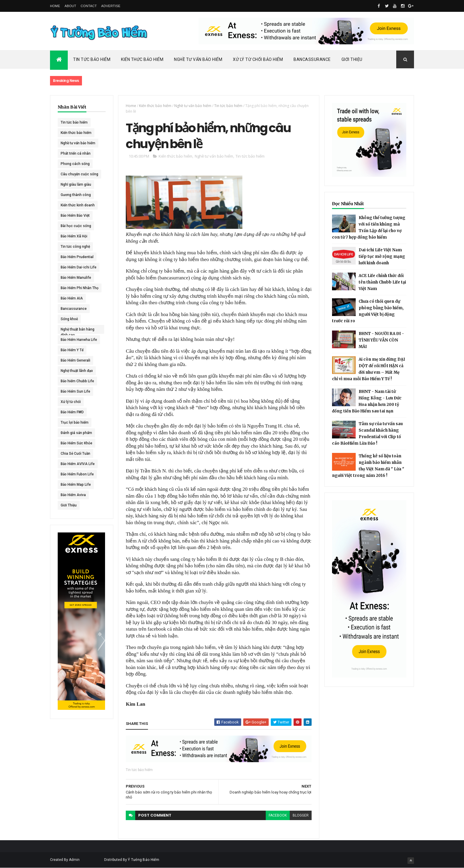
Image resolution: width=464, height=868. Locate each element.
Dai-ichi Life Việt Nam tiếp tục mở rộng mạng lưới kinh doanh (382, 256)
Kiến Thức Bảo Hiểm (142, 59)
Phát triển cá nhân (76, 153)
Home (55, 6)
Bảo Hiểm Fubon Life (77, 474)
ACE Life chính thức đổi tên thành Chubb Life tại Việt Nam (382, 282)
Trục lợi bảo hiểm (75, 422)
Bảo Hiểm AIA (72, 298)
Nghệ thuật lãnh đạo (77, 371)
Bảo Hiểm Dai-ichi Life (79, 267)
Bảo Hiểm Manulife (76, 278)
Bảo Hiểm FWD (72, 412)
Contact (89, 6)
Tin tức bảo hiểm (74, 122)
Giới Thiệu (352, 59)
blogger (301, 815)
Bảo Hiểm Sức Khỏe (76, 443)
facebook (278, 815)
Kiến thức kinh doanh (78, 205)
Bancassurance (312, 59)
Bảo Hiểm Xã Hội (74, 236)
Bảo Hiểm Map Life (76, 485)
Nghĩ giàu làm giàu (76, 184)
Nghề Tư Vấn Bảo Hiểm (198, 59)
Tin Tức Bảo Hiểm (92, 59)
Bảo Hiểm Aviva (73, 495)
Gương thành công (76, 195)
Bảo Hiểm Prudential (77, 257)
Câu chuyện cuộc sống (79, 174)
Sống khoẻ (69, 319)
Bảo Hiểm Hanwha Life (79, 340)
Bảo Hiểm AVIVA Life (78, 464)
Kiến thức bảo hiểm (76, 133)
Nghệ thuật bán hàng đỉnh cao (78, 331)
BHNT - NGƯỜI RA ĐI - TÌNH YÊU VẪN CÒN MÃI (381, 340)
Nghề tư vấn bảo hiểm (78, 143)
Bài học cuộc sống (76, 226)
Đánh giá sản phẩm (76, 433)
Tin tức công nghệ (75, 247)
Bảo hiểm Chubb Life (77, 381)
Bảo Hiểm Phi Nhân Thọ (80, 288)
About (70, 6)
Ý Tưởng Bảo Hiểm (144, 860)
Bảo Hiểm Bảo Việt (75, 216)
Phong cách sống (75, 164)
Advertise (111, 6)
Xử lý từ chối (71, 402)
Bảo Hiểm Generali (75, 360)
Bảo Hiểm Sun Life (75, 391)
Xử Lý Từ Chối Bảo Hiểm (258, 59)
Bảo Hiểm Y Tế (72, 350)
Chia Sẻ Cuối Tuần (75, 454)
